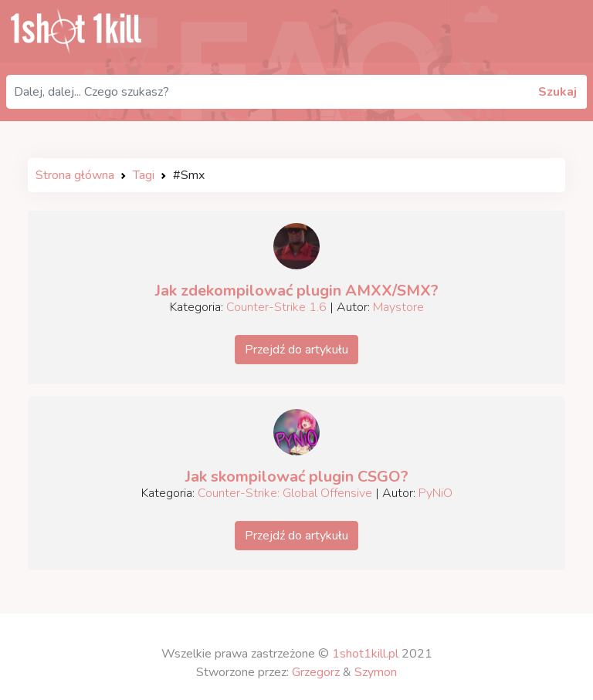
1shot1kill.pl (365, 654)
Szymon (376, 672)
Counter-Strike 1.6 (276, 307)
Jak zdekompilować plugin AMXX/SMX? (297, 291)
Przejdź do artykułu (296, 350)
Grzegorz (316, 672)
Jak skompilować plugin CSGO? (297, 477)
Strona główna (75, 175)
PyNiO (435, 493)
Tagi (144, 175)
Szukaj (557, 92)
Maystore (398, 307)
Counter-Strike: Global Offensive (285, 493)
